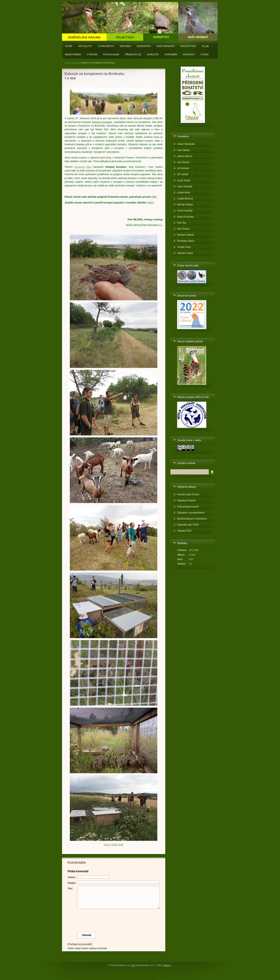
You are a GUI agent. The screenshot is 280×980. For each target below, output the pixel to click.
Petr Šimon (183, 229)
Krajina (126, 46)
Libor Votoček (185, 186)
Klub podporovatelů (188, 507)
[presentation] (114, 919)
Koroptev (144, 46)
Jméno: (72, 877)
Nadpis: (72, 883)
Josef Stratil (184, 180)
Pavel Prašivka (185, 217)
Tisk (133, 965)
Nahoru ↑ (167, 965)
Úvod (69, 46)
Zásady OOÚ (184, 531)
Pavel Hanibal (185, 211)
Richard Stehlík (186, 235)
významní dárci (83, 167)
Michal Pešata (185, 205)
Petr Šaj (182, 223)
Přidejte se (133, 54)
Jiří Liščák (183, 174)
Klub (205, 46)
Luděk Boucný (185, 199)
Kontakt (189, 54)
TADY (150, 203)
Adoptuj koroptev (186, 500)
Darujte (153, 54)
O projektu (106, 46)
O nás (205, 54)
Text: (70, 888)
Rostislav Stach (186, 241)
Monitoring (73, 54)
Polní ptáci (188, 46)
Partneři (171, 54)
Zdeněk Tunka (185, 253)
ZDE (154, 197)
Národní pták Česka (188, 494)
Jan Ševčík (183, 162)
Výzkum (92, 54)
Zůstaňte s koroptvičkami (191, 513)
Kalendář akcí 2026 (188, 525)
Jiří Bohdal (183, 168)
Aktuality (85, 46)
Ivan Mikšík (183, 150)
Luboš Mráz (184, 192)
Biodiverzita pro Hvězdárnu (192, 519)
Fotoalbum (111, 54)
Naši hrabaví (165, 46)
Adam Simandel (186, 144)
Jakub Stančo (185, 156)
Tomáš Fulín (184, 247)
